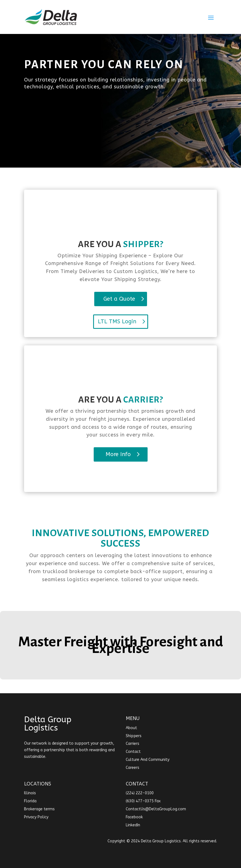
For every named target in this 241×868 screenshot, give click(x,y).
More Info (118, 454)
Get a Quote (119, 299)
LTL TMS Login (117, 321)
